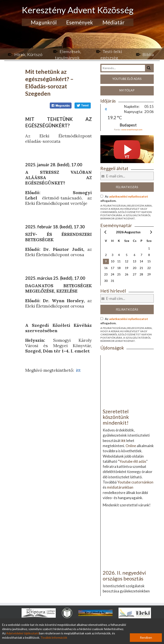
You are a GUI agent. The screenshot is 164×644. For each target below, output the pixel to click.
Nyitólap (127, 90)
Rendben (146, 637)
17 (113, 268)
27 (135, 274)
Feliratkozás (127, 187)
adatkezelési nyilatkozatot (129, 196)
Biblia (148, 54)
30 (106, 281)
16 (106, 268)
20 (135, 268)
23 (106, 274)
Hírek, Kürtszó (28, 54)
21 (141, 268)
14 (141, 261)
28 (141, 274)
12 (127, 261)
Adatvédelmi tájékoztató (23, 633)
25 (119, 274)
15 (149, 261)
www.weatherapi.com (132, 129)
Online (131, 446)
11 (119, 261)
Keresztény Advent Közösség (78, 10)
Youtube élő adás (127, 79)
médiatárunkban (120, 487)
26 (127, 274)
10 (113, 261)
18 (119, 268)
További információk (54, 637)
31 (113, 281)
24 (113, 274)
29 (149, 274)
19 (127, 268)
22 (149, 268)
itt (78, 370)
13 (135, 261)
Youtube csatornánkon (135, 482)
